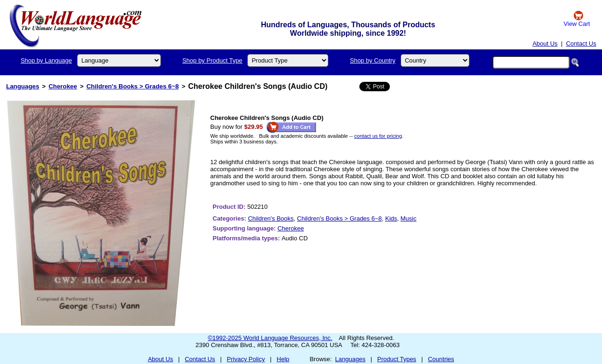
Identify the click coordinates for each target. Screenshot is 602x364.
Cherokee (63, 86)
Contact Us (581, 44)
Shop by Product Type (213, 60)
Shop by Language (46, 60)
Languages (23, 86)
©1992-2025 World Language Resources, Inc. (270, 338)
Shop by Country (373, 60)
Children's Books (271, 218)
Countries (441, 359)
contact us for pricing (378, 136)
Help (283, 359)
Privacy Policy (246, 359)
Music (409, 218)
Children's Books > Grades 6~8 (133, 86)
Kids (391, 218)
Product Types (397, 359)
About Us (545, 44)
